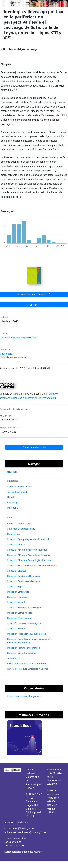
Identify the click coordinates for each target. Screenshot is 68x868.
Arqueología (13, 502)
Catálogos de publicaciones (21, 529)
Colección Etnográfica (18, 592)
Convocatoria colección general (24, 696)
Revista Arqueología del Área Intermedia (27, 664)
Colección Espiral (16, 587)
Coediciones (13, 534)
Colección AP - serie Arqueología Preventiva (29, 555)
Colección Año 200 (17, 544)
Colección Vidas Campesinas (22, 653)
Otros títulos (13, 658)
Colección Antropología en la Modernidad (28, 539)
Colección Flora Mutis (18, 597)
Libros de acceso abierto (20, 487)
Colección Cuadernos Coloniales (23, 576)
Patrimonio (13, 508)
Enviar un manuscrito (34, 447)
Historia (11, 497)
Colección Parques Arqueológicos (24, 623)
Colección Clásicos (17, 571)
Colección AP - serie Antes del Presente (27, 550)
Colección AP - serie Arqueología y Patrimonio (30, 560)
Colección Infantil (16, 602)
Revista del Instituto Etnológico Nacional (27, 669)
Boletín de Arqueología (19, 523)
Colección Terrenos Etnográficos (24, 648)
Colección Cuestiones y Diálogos (24, 581)
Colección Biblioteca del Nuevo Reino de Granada (32, 566)
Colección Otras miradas (20, 618)
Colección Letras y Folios (20, 613)
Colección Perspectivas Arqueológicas (27, 634)
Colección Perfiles (16, 629)
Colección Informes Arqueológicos (25, 608)
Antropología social (17, 492)
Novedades (13, 472)
